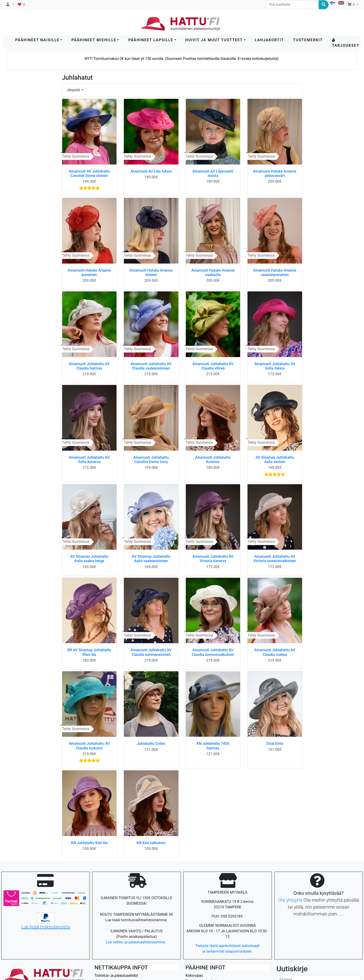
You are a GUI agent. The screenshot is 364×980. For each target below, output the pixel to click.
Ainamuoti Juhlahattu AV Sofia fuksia (275, 366)
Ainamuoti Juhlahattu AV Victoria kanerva (213, 559)
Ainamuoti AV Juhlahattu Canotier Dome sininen (89, 173)
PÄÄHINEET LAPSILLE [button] (151, 40)
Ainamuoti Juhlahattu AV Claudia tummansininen (151, 652)
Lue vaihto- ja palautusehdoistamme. (136, 942)
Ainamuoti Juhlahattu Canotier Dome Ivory (151, 460)
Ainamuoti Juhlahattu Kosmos (213, 460)
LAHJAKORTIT (269, 40)
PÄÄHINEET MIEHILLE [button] (94, 40)
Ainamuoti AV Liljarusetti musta (213, 173)
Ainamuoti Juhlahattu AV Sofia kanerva (89, 460)
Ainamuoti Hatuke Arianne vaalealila (213, 273)
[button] (10, 5)
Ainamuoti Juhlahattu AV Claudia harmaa (89, 366)
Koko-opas (194, 976)
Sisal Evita (275, 744)
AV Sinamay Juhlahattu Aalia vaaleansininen (151, 559)
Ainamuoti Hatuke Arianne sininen (151, 273)
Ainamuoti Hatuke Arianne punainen (89, 273)
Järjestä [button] (74, 90)
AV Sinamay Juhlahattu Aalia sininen (275, 460)
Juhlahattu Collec (151, 744)
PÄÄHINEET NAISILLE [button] (37, 40)
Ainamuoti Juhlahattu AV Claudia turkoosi (89, 746)
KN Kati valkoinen (151, 843)
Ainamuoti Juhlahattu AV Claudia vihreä (213, 366)
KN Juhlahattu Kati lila (89, 843)
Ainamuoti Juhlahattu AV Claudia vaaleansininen (151, 366)
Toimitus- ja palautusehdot (116, 976)
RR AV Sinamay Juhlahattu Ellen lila (89, 652)
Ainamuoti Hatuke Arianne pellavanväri (275, 173)
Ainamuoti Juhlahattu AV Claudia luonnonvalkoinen (213, 652)
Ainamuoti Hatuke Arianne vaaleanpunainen (275, 273)
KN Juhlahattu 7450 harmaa (213, 746)
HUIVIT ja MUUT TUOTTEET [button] (214, 40)
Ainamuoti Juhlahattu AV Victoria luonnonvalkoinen (275, 559)
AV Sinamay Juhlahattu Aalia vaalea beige (89, 559)
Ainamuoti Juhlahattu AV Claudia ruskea (275, 652)
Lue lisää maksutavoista (45, 927)
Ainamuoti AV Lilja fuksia (151, 171)
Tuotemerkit (308, 40)
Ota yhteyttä (290, 900)
